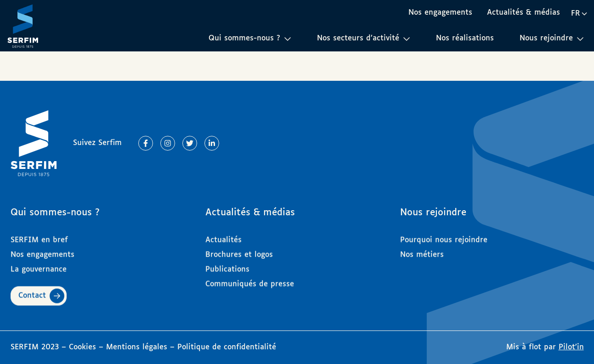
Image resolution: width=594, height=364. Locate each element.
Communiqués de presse (250, 280)
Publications (227, 265)
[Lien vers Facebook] (146, 143)
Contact (32, 291)
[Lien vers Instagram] (168, 143)
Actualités (223, 236)
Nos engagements (440, 13)
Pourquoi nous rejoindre (444, 236)
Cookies (84, 347)
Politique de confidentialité (227, 347)
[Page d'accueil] (23, 26)
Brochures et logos (239, 250)
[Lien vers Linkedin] (212, 143)
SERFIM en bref (39, 236)
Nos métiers (422, 250)
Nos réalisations (465, 38)
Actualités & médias (523, 13)
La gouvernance (39, 265)
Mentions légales (137, 347)
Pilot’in (571, 347)
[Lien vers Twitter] (190, 143)
